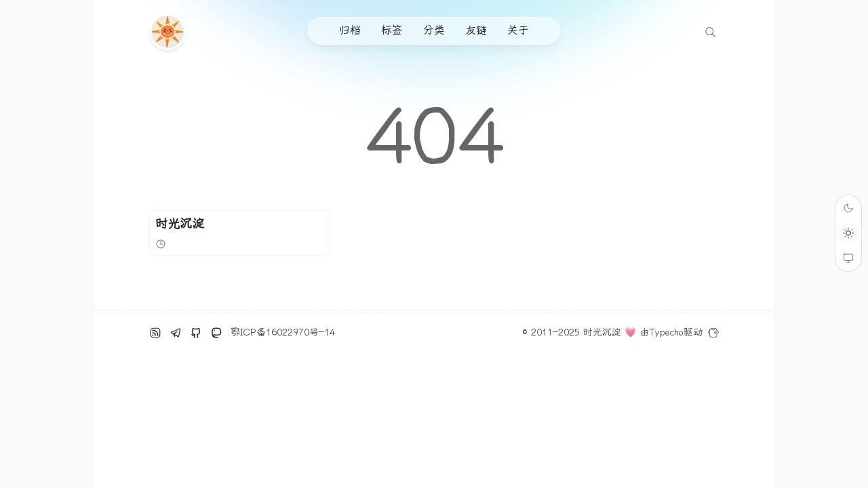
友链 (476, 30)
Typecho (666, 332)
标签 (392, 30)
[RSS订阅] (155, 333)
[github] (196, 333)
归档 (350, 30)
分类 (434, 30)
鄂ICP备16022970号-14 (283, 332)
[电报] (176, 333)
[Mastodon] (216, 333)
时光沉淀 (180, 224)
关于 (518, 30)
